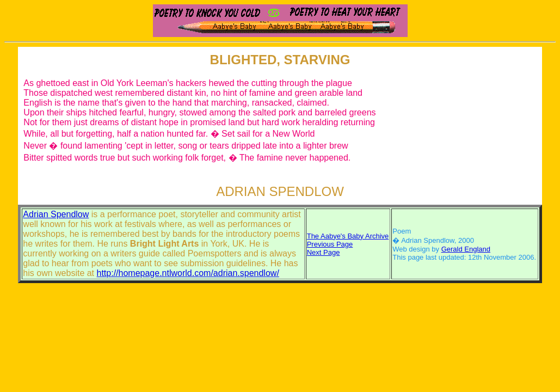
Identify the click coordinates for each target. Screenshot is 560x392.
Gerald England (466, 249)
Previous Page (330, 244)
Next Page (324, 252)
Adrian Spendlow (56, 214)
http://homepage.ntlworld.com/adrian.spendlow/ (188, 273)
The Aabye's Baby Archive (348, 236)
